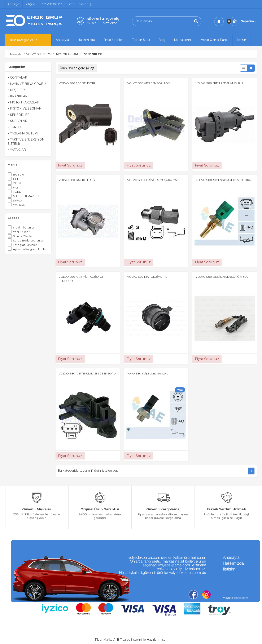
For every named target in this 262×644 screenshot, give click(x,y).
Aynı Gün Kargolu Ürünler (30, 249)
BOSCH (18, 174)
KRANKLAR (18, 96)
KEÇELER (16, 90)
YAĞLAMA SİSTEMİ (23, 133)
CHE (16, 179)
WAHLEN (19, 205)
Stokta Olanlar (23, 236)
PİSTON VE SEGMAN (25, 108)
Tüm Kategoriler (21, 40)
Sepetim (249, 21)
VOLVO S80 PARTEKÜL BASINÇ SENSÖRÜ (87, 373)
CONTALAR (18, 77)
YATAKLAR (17, 150)
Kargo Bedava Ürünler (28, 240)
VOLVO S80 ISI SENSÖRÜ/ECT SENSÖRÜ (223, 180)
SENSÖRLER (19, 115)
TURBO (14, 127)
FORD (17, 192)
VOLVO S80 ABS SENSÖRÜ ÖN (149, 83)
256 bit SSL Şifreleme (102, 23)
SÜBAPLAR (18, 121)
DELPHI (18, 183)
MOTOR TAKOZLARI (24, 102)
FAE (16, 187)
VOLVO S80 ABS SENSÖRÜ (77, 83)
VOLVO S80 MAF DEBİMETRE (147, 277)
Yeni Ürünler (21, 232)
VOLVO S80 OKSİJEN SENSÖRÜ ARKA (222, 277)
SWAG (17, 200)
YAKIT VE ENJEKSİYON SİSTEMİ (26, 142)
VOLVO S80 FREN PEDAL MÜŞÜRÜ (219, 83)
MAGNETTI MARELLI (26, 196)
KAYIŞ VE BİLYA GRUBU (27, 84)
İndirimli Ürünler (24, 227)
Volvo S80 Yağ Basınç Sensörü (148, 373)
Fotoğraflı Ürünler (25, 245)
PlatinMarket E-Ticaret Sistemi (118, 640)
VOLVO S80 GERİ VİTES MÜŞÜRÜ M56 (153, 180)
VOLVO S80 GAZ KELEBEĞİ (77, 180)
